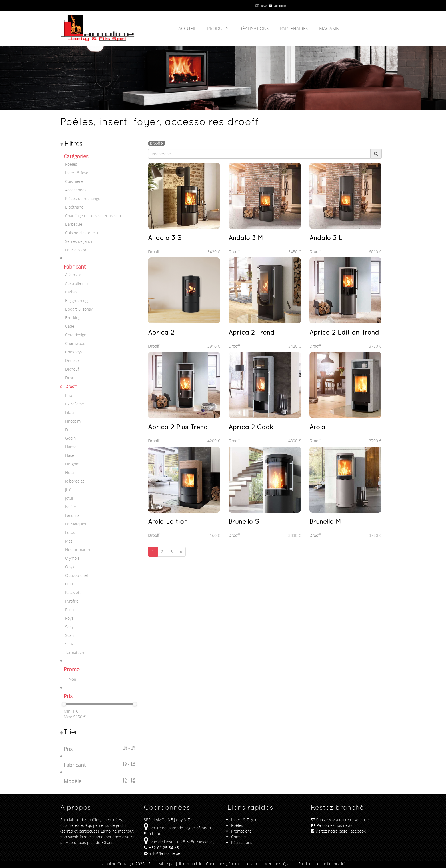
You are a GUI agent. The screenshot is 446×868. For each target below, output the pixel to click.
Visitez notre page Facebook (338, 831)
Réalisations (254, 29)
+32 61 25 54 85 (161, 848)
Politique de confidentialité (322, 864)
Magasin (329, 29)
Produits (218, 29)
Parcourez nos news (332, 825)
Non (72, 679)
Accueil (187, 29)
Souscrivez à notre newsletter (340, 820)
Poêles (237, 825)
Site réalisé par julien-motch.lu (175, 864)
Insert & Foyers (245, 820)
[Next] (181, 552)
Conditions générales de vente (233, 864)
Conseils (239, 837)
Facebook (278, 6)
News (261, 6)
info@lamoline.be (162, 853)
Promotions (241, 831)
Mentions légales (279, 864)
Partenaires (294, 29)
